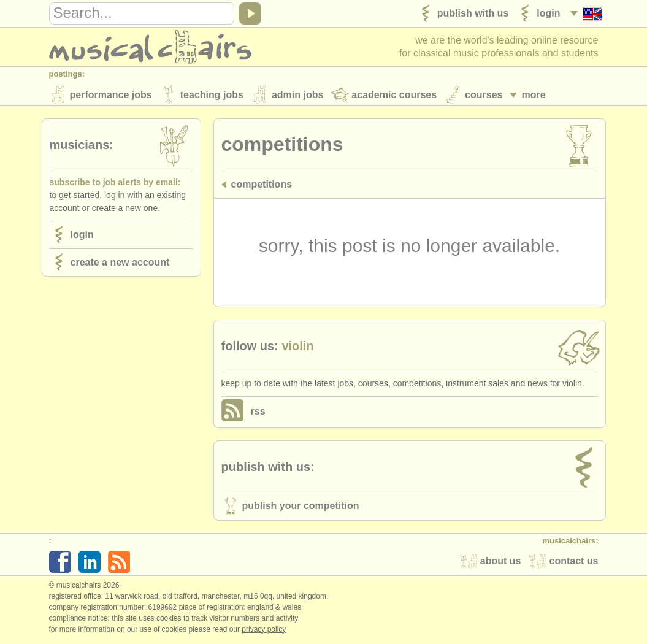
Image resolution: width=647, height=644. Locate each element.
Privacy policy (264, 631)
